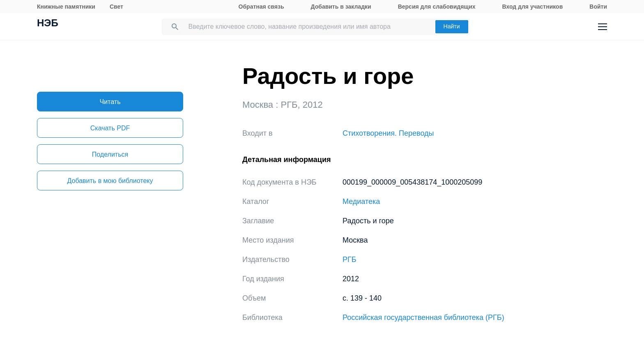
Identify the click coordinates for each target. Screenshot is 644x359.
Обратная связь (261, 7)
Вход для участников (533, 7)
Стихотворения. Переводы (388, 133)
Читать (110, 102)
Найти (452, 26)
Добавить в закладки (341, 7)
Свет (116, 7)
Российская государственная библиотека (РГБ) (423, 317)
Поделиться (110, 154)
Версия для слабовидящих (437, 7)
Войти (598, 7)
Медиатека (361, 202)
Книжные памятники (66, 7)
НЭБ (48, 24)
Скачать (110, 128)
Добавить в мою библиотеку (110, 181)
